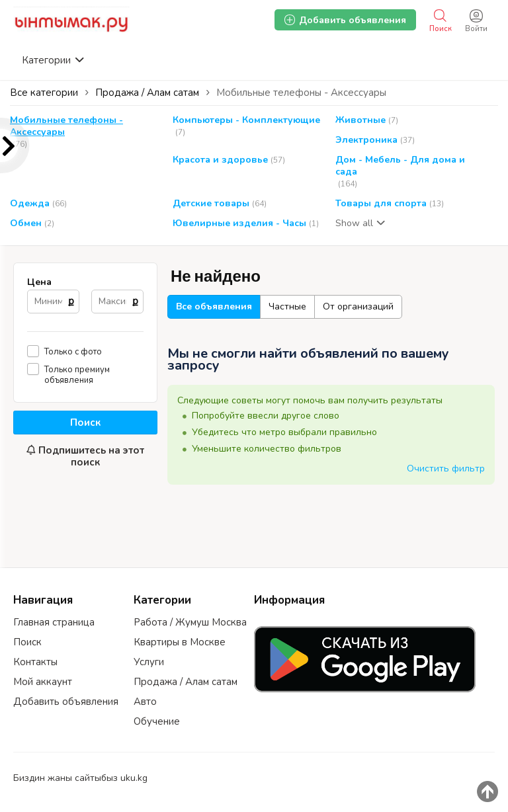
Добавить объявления (66, 702)
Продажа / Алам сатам (186, 682)
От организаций (358, 306)
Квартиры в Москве (180, 642)
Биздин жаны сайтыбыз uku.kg (80, 778)
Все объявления (214, 306)
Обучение (157, 721)
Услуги (149, 662)
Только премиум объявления (77, 375)
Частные (287, 306)
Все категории (44, 93)
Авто (145, 702)
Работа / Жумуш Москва (190, 622)
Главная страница (54, 622)
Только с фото (73, 351)
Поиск (85, 423)
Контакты (35, 662)
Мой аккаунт (43, 682)
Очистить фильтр (446, 468)
